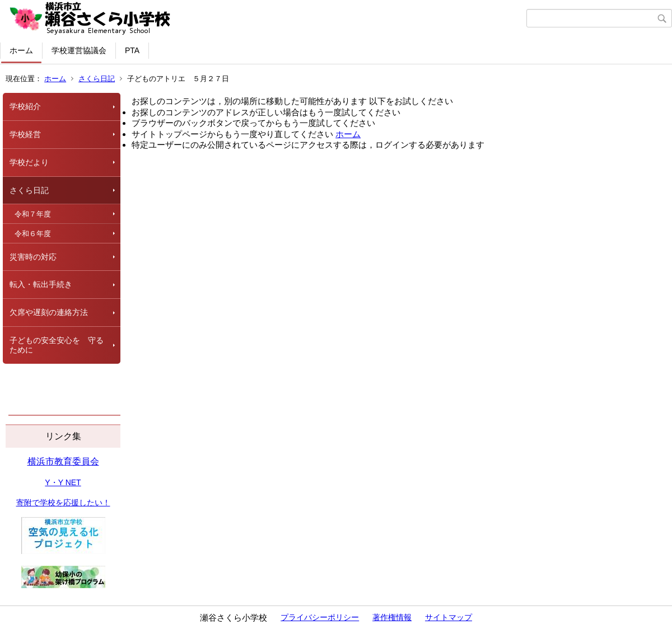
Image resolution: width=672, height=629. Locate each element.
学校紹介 (25, 106)
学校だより (29, 162)
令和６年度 (33, 234)
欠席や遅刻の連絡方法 (49, 312)
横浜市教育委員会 (63, 461)
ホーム (21, 50)
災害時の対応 (33, 257)
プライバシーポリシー (320, 617)
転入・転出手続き (41, 284)
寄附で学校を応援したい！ (63, 503)
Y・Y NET (63, 482)
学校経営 (25, 134)
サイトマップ (449, 617)
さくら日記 (97, 79)
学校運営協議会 (79, 50)
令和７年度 (33, 214)
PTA (132, 50)
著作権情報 (392, 617)
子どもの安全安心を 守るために (57, 345)
